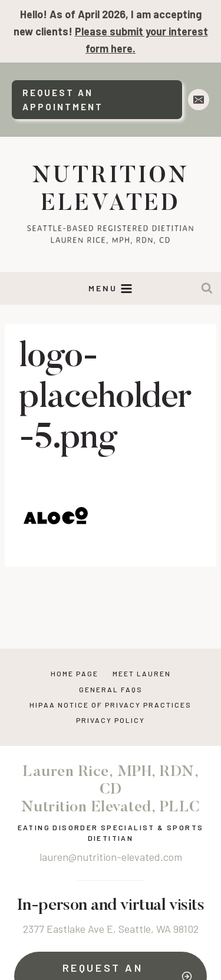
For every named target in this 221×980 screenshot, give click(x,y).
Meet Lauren (142, 673)
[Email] (199, 100)
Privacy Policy (111, 720)
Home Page (75, 673)
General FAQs (111, 689)
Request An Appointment (63, 100)
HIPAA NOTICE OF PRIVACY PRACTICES (111, 705)
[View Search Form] (207, 288)
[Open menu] (111, 289)
